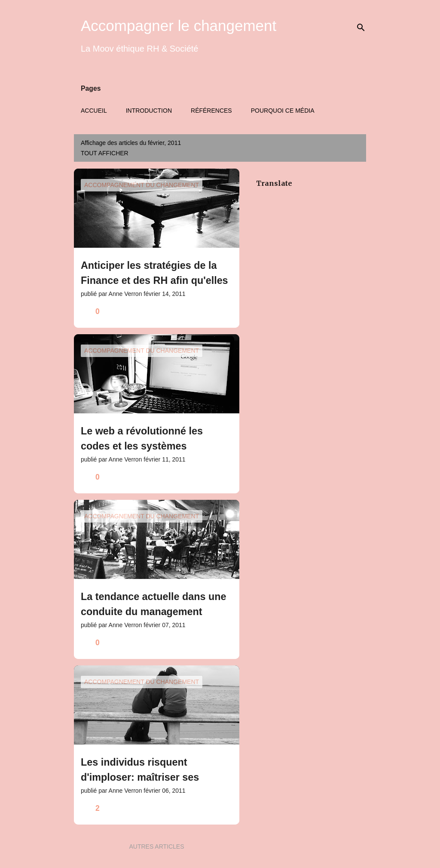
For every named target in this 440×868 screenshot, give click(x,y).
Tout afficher (105, 153)
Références (211, 111)
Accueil (94, 111)
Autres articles (156, 846)
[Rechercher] (361, 28)
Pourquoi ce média (283, 111)
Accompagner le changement (179, 26)
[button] (227, 312)
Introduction (149, 111)
